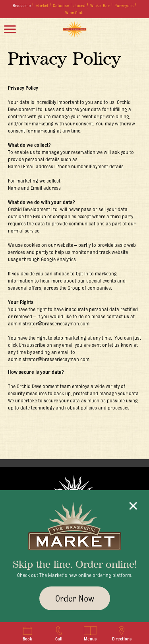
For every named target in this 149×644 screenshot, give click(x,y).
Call (59, 634)
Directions (122, 634)
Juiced (79, 6)
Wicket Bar (100, 6)
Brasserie (22, 6)
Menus (90, 634)
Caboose (61, 6)
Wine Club (74, 13)
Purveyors (124, 6)
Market (42, 6)
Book (27, 634)
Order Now (75, 598)
